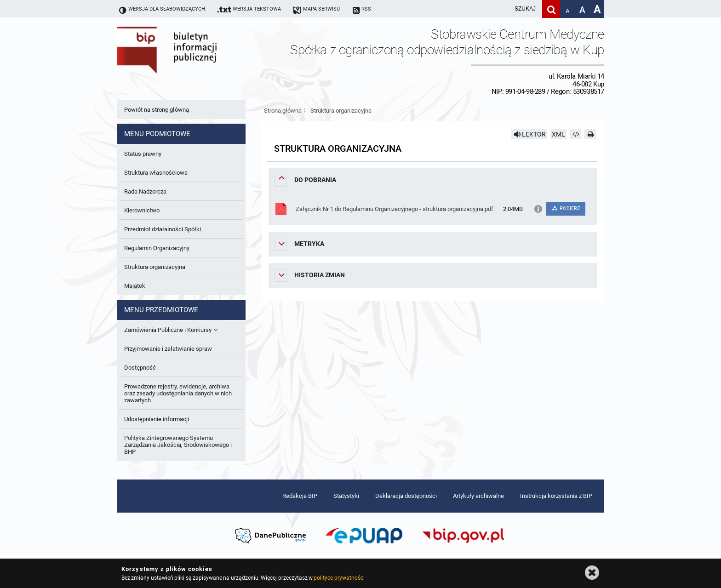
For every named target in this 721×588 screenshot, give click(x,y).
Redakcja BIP (300, 496)
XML (558, 134)
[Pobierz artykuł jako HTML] (576, 134)
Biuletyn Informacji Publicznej (193, 61)
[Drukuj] (590, 134)
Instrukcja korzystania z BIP (556, 496)
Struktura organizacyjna (341, 111)
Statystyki (346, 496)
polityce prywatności (339, 578)
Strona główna (283, 111)
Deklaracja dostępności (406, 496)
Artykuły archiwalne (478, 496)
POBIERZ (565, 208)
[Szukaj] (551, 9)
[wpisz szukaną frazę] (502, 9)
